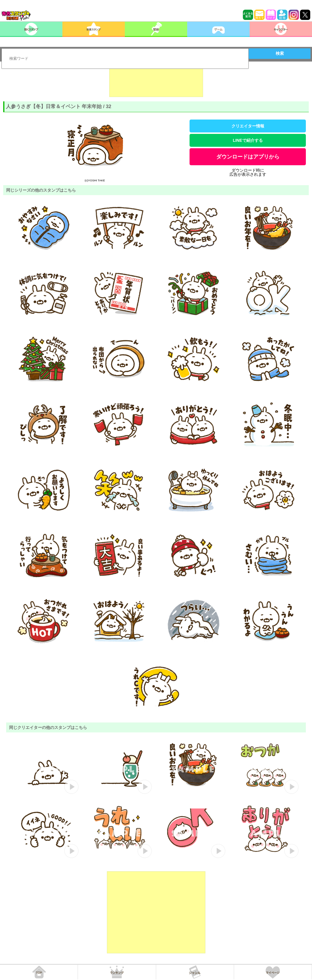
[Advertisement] (156, 82)
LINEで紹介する (248, 140)
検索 (280, 53)
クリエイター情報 (248, 126)
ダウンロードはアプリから (248, 157)
